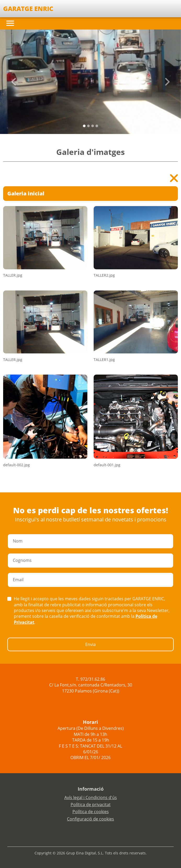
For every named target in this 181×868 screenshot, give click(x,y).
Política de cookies (91, 812)
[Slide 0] (84, 126)
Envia (90, 644)
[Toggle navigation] (10, 23)
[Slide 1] (88, 126)
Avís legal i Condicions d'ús (91, 797)
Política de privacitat (91, 805)
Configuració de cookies (90, 819)
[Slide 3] (97, 126)
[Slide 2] (93, 126)
